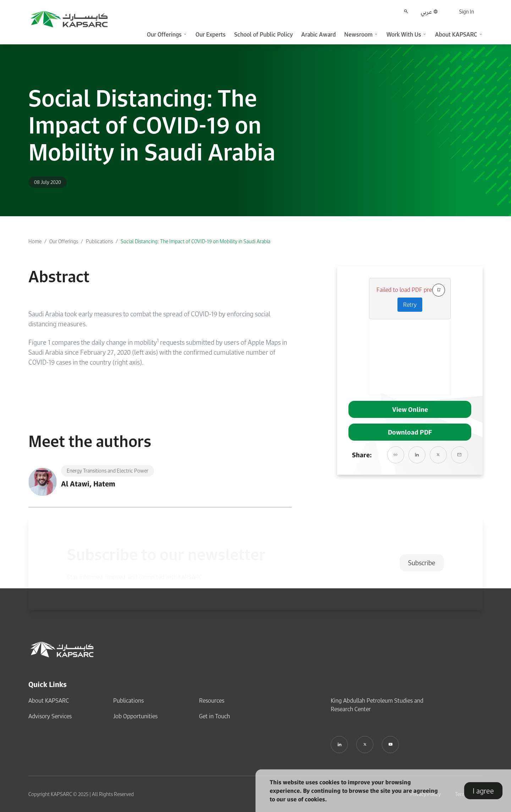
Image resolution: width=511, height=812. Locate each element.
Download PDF (410, 432)
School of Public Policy (263, 34)
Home (35, 241)
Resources (212, 701)
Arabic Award (318, 34)
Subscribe (422, 563)
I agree (483, 791)
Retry (410, 305)
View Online (410, 409)
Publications (99, 241)
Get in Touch (215, 716)
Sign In (467, 12)
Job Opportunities (135, 716)
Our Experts (211, 34)
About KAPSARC (49, 701)
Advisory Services (50, 716)
